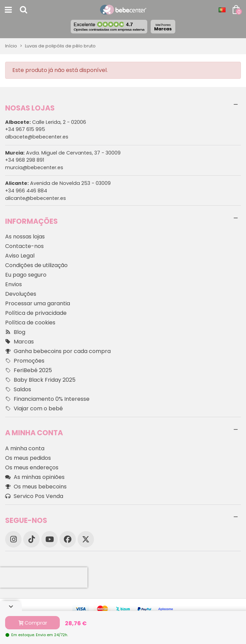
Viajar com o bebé (34, 409)
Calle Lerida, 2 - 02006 (46, 122)
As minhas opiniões (35, 477)
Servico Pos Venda (34, 496)
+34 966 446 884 (26, 191)
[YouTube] (50, 539)
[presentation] (44, 577)
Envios (13, 284)
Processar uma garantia (38, 303)
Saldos (18, 390)
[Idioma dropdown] (222, 10)
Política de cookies (30, 323)
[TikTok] (31, 539)
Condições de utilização (36, 265)
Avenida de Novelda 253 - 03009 (58, 183)
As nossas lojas (25, 237)
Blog (15, 332)
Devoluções (21, 294)
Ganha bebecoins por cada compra (58, 351)
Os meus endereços (32, 467)
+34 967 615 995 (25, 129)
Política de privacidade (36, 313)
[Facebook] (68, 539)
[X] (86, 539)
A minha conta (25, 448)
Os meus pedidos (28, 458)
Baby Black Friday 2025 (40, 380)
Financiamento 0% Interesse (47, 399)
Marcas (163, 27)
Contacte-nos (24, 246)
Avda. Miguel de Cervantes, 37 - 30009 (63, 153)
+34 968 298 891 (25, 160)
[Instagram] (13, 539)
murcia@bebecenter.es (34, 167)
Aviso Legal (20, 256)
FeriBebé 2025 (29, 370)
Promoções (25, 361)
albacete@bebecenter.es (37, 137)
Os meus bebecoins (36, 487)
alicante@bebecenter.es (36, 198)
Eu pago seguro (26, 275)
